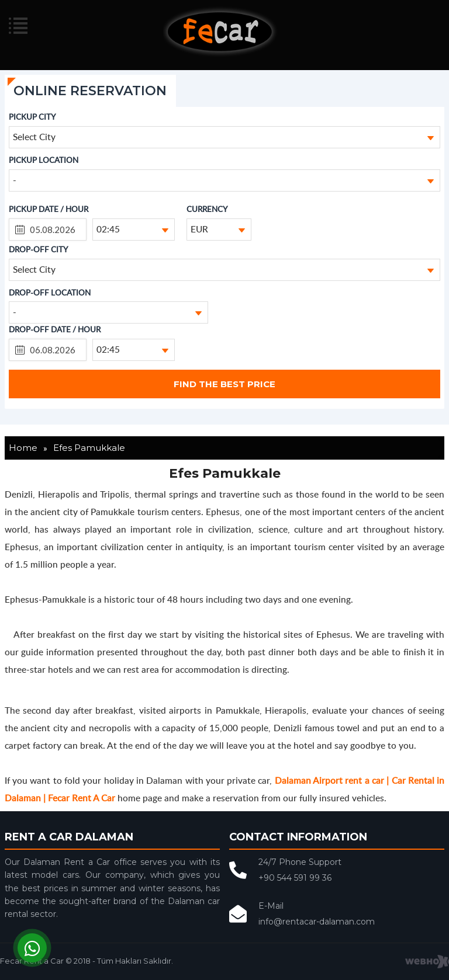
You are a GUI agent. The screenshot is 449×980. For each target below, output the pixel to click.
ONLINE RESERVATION (90, 91)
